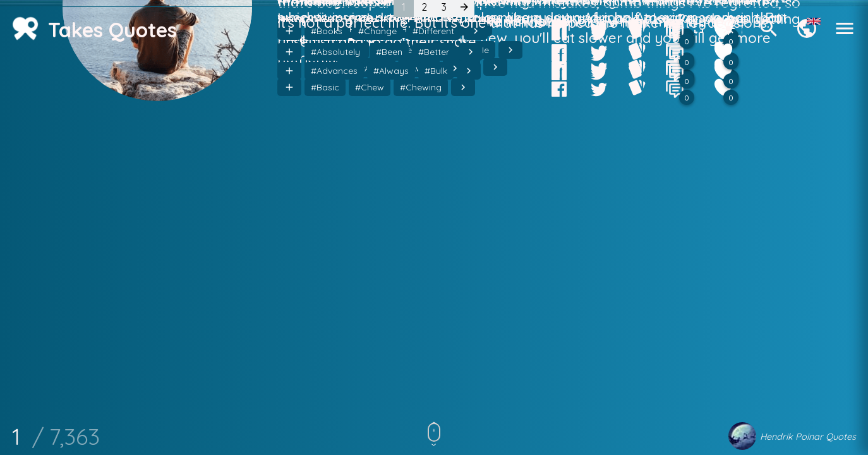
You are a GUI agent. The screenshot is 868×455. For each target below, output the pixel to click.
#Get (359, 253)
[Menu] (845, 36)
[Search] (769, 36)
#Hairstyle (406, 253)
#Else (322, 253)
